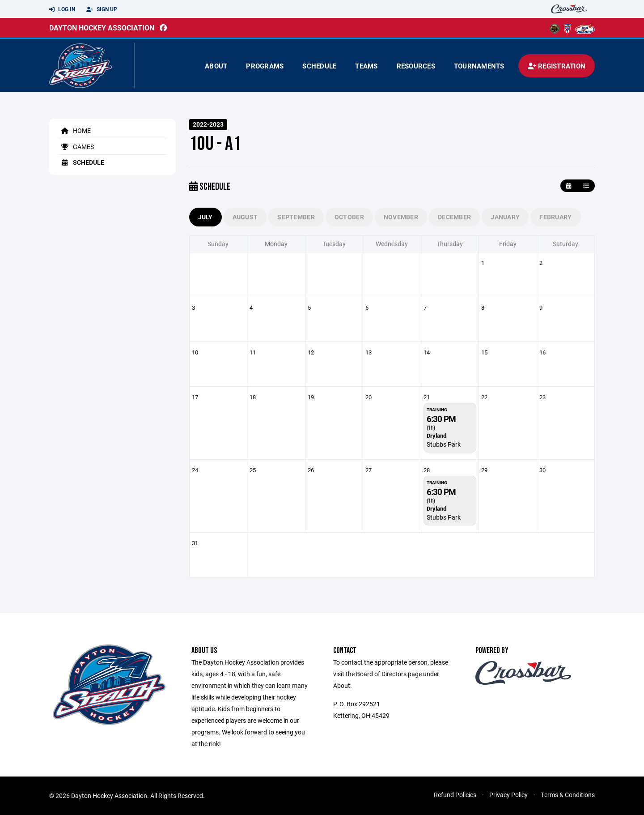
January (505, 217)
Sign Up (102, 9)
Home (74, 130)
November (401, 217)
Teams (366, 66)
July (205, 217)
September (296, 217)
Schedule (319, 66)
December (454, 217)
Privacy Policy (508, 795)
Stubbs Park (444, 444)
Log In (62, 9)
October (349, 217)
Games (76, 147)
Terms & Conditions (568, 795)
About (216, 66)
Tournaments (479, 66)
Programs (265, 66)
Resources (416, 66)
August (245, 217)
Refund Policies (455, 795)
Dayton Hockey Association (102, 28)
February (555, 217)
